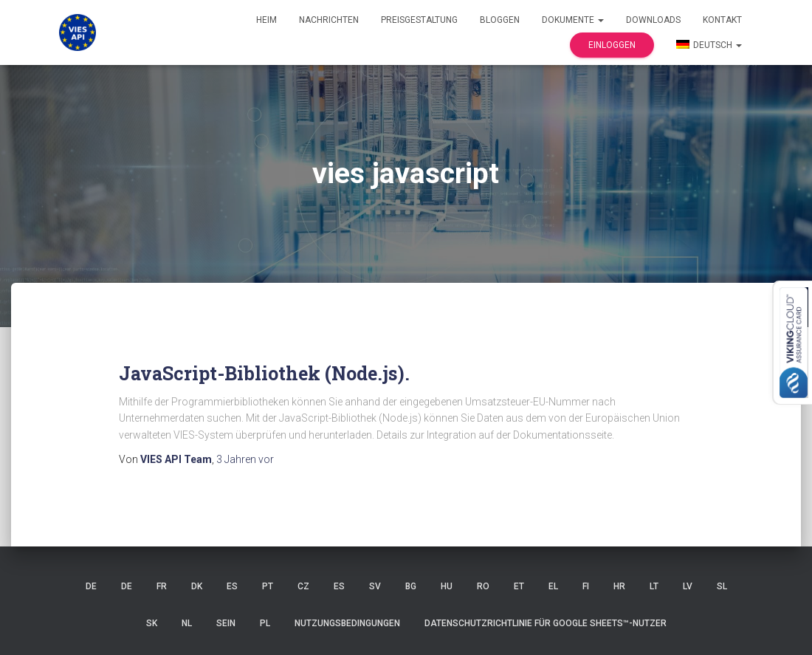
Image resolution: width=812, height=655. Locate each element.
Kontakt (722, 20)
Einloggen (612, 45)
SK (152, 623)
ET (519, 586)
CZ (303, 586)
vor (245, 459)
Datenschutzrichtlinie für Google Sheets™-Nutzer (546, 623)
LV (688, 586)
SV (375, 586)
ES (232, 586)
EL (553, 586)
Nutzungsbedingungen (347, 623)
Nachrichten (329, 20)
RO (483, 586)
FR (162, 586)
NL (187, 623)
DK (197, 586)
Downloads (653, 20)
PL (265, 623)
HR (619, 586)
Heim (266, 20)
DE (91, 586)
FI (586, 586)
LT (654, 586)
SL (722, 586)
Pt (268, 586)
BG (411, 586)
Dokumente (573, 20)
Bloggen (500, 20)
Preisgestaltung (419, 20)
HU (447, 586)
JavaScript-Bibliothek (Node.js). (264, 373)
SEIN (226, 623)
